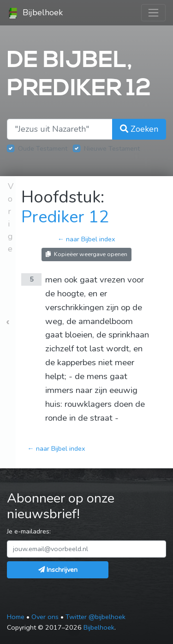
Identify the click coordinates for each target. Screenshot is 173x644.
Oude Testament (43, 148)
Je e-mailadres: (29, 531)
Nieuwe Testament (112, 148)
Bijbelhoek (35, 13)
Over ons (45, 617)
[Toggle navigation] (153, 13)
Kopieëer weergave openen (86, 254)
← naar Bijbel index (86, 239)
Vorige (11, 218)
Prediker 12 (65, 217)
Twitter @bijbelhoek (95, 617)
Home (16, 617)
